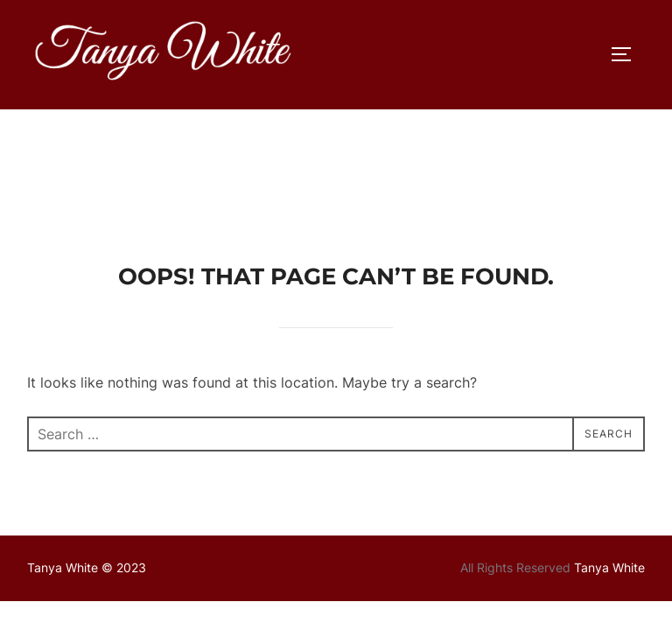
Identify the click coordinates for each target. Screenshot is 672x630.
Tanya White (609, 458)
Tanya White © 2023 (87, 458)
